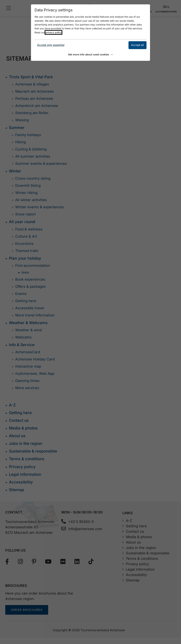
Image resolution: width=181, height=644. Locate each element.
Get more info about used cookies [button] (90, 54)
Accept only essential (51, 45)
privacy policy (53, 32)
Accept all (138, 45)
